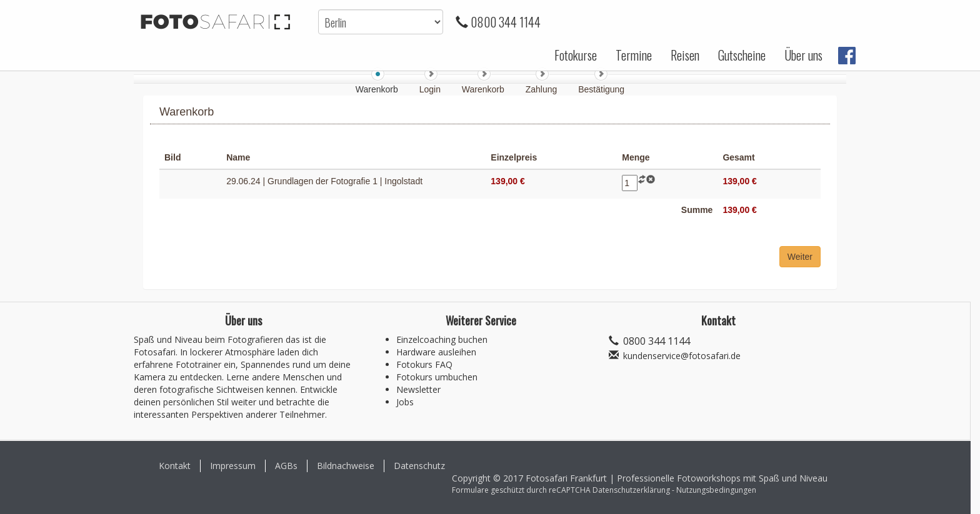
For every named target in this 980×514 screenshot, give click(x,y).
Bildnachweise (346, 466)
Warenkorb (484, 89)
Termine (634, 55)
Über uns (803, 55)
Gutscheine (742, 55)
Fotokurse (576, 55)
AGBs (286, 466)
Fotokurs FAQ (424, 364)
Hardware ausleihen (436, 352)
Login (431, 89)
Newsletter (418, 389)
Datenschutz (419, 466)
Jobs (405, 402)
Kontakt (175, 466)
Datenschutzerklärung (631, 490)
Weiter (800, 257)
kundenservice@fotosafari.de (682, 356)
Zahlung (542, 89)
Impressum (233, 466)
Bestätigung (601, 89)
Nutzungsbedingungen (716, 490)
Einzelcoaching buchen (442, 339)
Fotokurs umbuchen (437, 377)
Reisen (685, 55)
